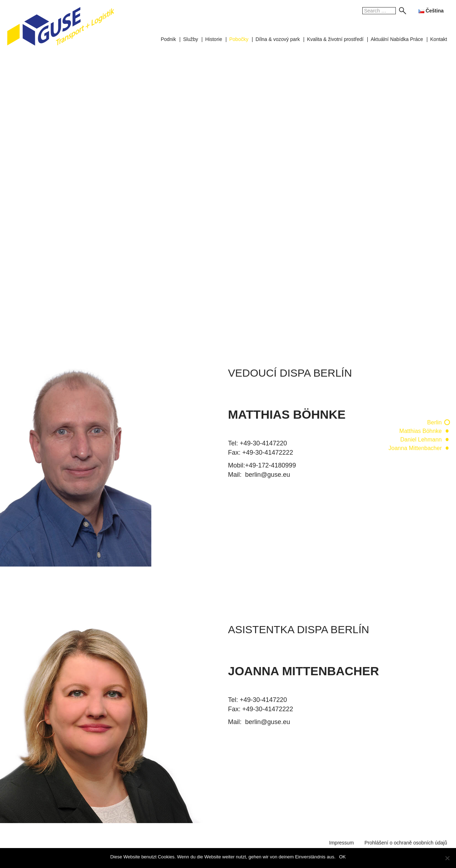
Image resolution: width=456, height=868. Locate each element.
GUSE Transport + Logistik (61, 26)
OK (343, 857)
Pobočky (239, 39)
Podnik (168, 39)
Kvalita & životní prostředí (335, 39)
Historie (214, 39)
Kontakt (439, 39)
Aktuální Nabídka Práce (397, 39)
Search (401, 11)
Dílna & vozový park (278, 39)
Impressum (341, 843)
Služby (191, 39)
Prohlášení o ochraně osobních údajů (406, 843)
